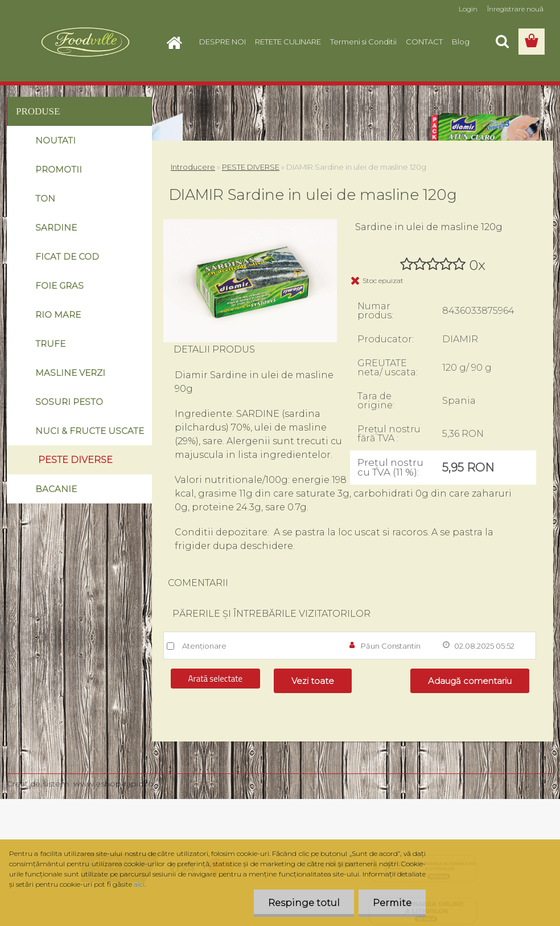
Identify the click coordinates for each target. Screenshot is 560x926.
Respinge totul (304, 903)
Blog (461, 42)
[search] (502, 42)
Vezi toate (313, 681)
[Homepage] (178, 42)
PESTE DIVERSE (251, 167)
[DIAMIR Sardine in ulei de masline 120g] (250, 224)
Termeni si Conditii (363, 42)
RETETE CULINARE (288, 42)
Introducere (193, 167)
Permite (392, 903)
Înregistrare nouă (515, 9)
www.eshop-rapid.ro (114, 784)
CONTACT (424, 42)
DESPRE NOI (223, 42)
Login (468, 9)
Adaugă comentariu (470, 681)
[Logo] (85, 42)
